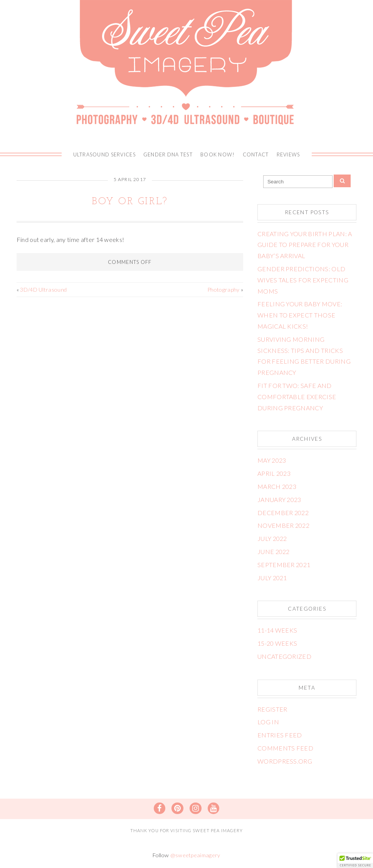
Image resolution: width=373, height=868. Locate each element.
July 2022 (272, 538)
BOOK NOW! (218, 154)
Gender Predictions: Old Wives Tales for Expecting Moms (303, 280)
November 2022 (283, 525)
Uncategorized (284, 656)
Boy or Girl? (130, 202)
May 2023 (272, 460)
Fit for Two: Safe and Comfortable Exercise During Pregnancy (297, 397)
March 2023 (277, 486)
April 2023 (274, 473)
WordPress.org (285, 761)
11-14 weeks (277, 630)
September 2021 (284, 565)
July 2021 (272, 578)
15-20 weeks (277, 643)
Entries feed (280, 735)
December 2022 (283, 513)
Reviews (288, 154)
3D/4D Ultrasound (43, 290)
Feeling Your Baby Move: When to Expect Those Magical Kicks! (300, 315)
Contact (256, 154)
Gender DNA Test (168, 154)
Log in (268, 722)
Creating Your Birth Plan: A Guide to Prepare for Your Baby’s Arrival (305, 245)
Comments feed (285, 748)
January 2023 (279, 499)
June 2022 (274, 552)
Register (272, 709)
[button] (355, 861)
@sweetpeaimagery (195, 855)
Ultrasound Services (104, 154)
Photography (223, 290)
